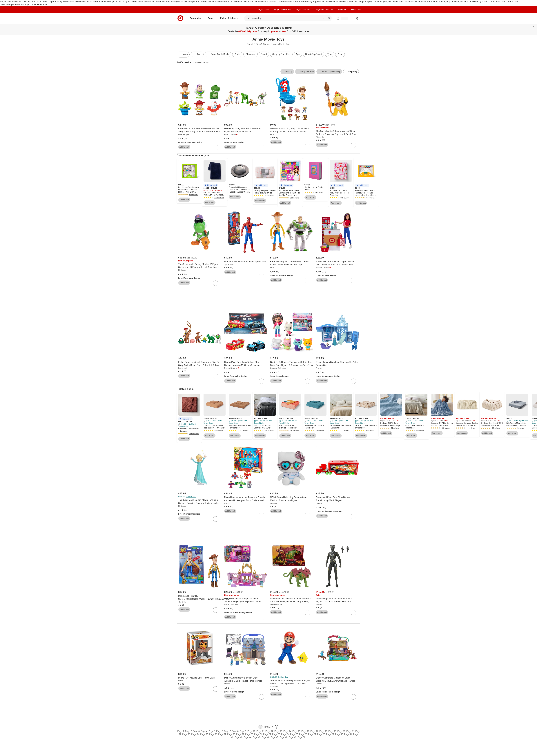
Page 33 (276, 735)
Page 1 (181, 732)
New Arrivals (419, 1)
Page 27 (222, 735)
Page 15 (296, 732)
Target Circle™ (263, 9)
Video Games (278, 1)
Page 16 (305, 732)
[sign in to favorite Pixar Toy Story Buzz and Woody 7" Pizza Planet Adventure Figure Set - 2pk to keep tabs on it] (307, 281)
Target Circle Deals (465, 1)
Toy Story (182, 603)
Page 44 (247, 738)
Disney (227, 369)
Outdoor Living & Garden (125, 1)
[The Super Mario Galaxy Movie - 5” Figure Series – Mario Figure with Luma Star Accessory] (291, 683)
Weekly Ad (479, 1)
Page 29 (240, 735)
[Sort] (197, 54)
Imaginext (182, 369)
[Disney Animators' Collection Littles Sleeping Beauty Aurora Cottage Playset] (337, 680)
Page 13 (278, 732)
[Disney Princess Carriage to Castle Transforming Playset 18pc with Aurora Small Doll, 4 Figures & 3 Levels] (246, 601)
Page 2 (188, 732)
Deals (400, 1)
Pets (342, 1)
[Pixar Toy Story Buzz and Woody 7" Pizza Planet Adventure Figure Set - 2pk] (291, 263)
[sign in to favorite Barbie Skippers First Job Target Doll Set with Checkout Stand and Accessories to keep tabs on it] (353, 281)
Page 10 (251, 732)
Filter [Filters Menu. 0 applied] (183, 55)
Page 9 (243, 732)
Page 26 (213, 735)
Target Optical (391, 1)
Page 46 (265, 738)
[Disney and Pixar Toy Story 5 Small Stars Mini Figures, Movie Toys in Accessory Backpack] (291, 130)
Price (340, 54)
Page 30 (249, 735)
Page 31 (258, 735)
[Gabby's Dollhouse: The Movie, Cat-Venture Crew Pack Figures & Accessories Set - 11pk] (291, 364)
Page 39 (330, 735)
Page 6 (220, 732)
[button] (211, 185)
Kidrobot (274, 504)
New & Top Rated (314, 54)
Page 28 (231, 735)
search (329, 18)
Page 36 (303, 735)
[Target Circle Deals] (218, 54)
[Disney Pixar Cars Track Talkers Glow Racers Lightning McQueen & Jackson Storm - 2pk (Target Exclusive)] (246, 364)
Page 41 (348, 735)
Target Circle (30, 5)
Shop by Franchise (281, 54)
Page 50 (301, 738)
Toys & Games (254, 1)
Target (250, 44)
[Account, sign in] (343, 18)
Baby (168, 1)
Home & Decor (90, 1)
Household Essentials (155, 1)
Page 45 (256, 738)
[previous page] (260, 728)
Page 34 (285, 735)
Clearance (408, 1)
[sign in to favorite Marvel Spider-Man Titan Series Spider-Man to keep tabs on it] (262, 273)
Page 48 (283, 738)
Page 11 (260, 732)
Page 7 (227, 732)
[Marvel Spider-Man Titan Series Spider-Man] (246, 262)
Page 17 (314, 732)
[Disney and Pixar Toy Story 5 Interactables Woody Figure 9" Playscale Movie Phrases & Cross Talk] (205, 598)
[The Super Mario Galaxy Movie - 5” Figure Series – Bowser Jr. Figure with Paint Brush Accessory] (337, 133)
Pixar (226, 134)
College (50, 1)
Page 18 (323, 732)
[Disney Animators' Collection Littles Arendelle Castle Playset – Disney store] (246, 680)
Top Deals (451, 1)
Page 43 (238, 738)
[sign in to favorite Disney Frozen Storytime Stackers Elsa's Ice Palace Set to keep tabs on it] (353, 382)
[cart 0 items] (357, 18)
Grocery (141, 1)
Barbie (319, 267)
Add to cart (184, 147)
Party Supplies (314, 1)
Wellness (219, 1)
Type (330, 54)
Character (251, 54)
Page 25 (204, 735)
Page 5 (212, 732)
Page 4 (204, 732)
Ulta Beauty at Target (354, 1)
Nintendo (320, 137)
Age (298, 54)
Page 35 (294, 735)
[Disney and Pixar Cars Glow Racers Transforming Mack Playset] (337, 500)
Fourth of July (25, 1)
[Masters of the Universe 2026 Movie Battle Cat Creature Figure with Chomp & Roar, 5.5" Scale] (291, 601)
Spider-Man (229, 264)
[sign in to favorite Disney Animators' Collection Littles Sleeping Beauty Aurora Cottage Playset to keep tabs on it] (353, 698)
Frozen (319, 369)
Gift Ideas (326, 1)
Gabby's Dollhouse (278, 369)
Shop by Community (374, 1)
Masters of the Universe (278, 605)
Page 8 (235, 732)
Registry (12, 5)
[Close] (533, 27)
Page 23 (186, 735)
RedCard (20, 5)
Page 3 (196, 732)
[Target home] (180, 18)
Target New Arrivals (9, 1)
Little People (184, 134)
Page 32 (267, 735)
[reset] (324, 19)
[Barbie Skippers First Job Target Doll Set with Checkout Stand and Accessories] (337, 263)
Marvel (319, 605)
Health (212, 1)
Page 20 (341, 732)
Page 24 (195, 735)
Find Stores (42, 5)
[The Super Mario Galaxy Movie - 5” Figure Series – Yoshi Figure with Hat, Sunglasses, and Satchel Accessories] (200, 266)
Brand (264, 54)
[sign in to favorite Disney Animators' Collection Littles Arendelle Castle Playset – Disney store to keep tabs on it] (262, 698)
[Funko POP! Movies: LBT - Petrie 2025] (200, 679)
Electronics (266, 1)
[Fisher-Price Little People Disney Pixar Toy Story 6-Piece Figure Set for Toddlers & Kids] (200, 130)
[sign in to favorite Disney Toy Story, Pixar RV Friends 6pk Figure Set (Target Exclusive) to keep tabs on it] (262, 147)
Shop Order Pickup (493, 1)
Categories (196, 18)
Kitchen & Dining (105, 1)
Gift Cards (335, 1)
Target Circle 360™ (303, 9)
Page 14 (287, 732)
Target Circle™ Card (282, 9)
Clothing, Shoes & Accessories (68, 1)
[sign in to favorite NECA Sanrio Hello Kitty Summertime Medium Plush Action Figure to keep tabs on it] (307, 512)
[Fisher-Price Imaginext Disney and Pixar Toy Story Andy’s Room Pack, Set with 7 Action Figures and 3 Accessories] (200, 364)
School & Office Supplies (236, 1)
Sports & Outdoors (200, 1)
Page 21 (350, 732)
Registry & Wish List (324, 9)
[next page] (277, 728)
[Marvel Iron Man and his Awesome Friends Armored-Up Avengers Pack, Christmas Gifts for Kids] (246, 500)
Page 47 (274, 738)
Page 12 (269, 732)
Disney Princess (231, 605)
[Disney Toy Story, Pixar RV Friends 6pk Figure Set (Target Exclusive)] (246, 130)
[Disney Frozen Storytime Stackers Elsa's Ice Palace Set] (337, 364)
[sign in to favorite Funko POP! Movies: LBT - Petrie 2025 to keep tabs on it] (216, 690)
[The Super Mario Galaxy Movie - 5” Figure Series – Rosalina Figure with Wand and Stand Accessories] (200, 502)
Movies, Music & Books (296, 1)
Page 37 (312, 735)
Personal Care (184, 1)
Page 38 (321, 735)
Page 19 (332, 732)
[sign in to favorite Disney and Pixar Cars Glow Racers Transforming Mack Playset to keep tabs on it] (353, 517)
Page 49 (292, 738)
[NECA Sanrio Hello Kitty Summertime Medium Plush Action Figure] (291, 500)
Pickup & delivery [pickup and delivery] (230, 18)
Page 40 (339, 735)
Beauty (174, 1)
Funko (181, 681)
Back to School (39, 1)
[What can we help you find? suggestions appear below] (288, 18)
